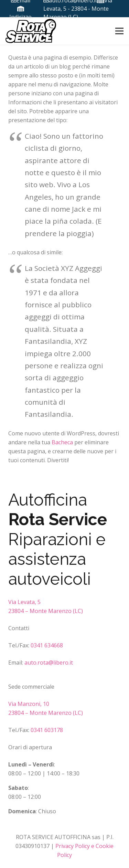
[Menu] (119, 31)
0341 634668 (47, 645)
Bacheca (62, 442)
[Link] (31, 31)
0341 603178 (46, 730)
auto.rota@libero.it (49, 663)
